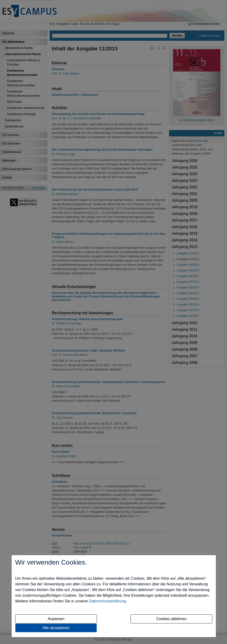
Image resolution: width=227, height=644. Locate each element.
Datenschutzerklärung (108, 601)
